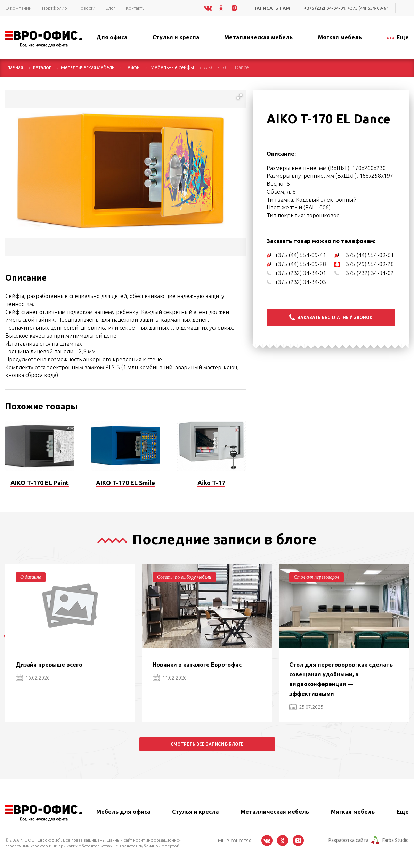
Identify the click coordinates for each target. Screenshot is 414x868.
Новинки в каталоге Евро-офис (197, 665)
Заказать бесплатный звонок (331, 317)
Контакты (136, 8)
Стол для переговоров (316, 577)
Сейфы (132, 67)
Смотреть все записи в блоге (207, 744)
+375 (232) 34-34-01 (324, 8)
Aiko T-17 (211, 483)
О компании (18, 8)
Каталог (42, 67)
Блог (111, 8)
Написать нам (272, 8)
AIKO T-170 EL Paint (40, 483)
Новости (86, 8)
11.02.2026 (170, 678)
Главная (14, 67)
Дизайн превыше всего (49, 665)
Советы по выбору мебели (184, 577)
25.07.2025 (306, 707)
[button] (240, 97)
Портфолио (55, 8)
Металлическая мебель (88, 67)
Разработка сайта (348, 840)
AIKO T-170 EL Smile (125, 483)
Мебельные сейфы (172, 67)
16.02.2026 (33, 678)
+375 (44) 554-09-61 (368, 8)
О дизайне (31, 577)
